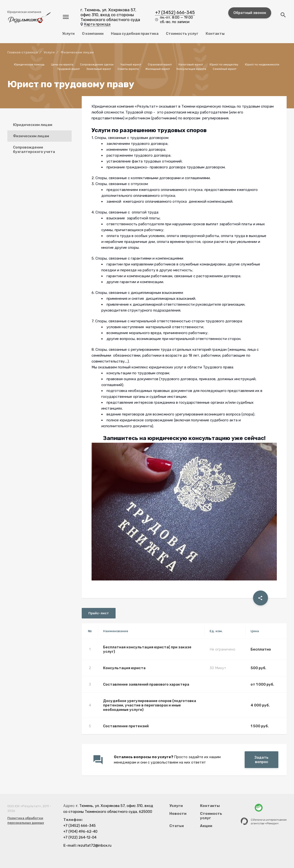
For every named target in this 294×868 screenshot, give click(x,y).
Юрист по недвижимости (262, 65)
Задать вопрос (261, 760)
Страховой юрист (160, 65)
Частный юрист (131, 65)
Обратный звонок (250, 13)
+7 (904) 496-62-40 (80, 831)
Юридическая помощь (29, 65)
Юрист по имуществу (224, 65)
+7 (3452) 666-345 (175, 13)
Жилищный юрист (158, 69)
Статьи (177, 826)
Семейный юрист (225, 69)
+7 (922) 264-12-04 (80, 837)
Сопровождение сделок (97, 65)
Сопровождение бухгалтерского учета (34, 150)
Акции (206, 826)
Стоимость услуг (182, 34)
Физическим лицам (31, 136)
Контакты (215, 34)
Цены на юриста (62, 65)
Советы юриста (128, 69)
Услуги (68, 34)
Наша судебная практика (135, 34)
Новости (178, 814)
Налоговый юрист (191, 65)
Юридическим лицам (33, 125)
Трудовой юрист (68, 69)
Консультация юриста (191, 69)
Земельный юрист (99, 69)
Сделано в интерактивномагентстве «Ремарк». (269, 822)
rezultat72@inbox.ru (94, 845)
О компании (93, 34)
